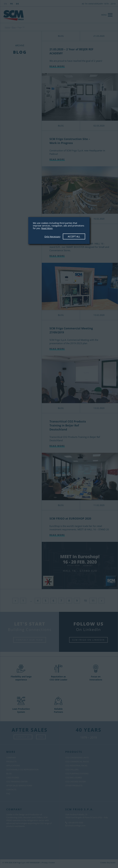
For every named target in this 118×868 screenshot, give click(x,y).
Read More (47, 228)
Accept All (74, 236)
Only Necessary (52, 237)
